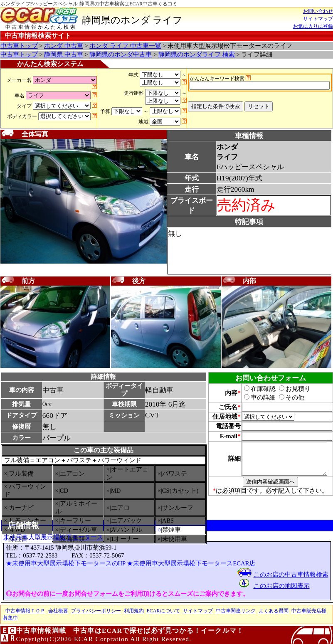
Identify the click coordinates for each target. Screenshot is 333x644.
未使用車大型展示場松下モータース (53, 537)
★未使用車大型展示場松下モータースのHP (67, 563)
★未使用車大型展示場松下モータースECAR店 (191, 563)
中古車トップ (19, 46)
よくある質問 (274, 611)
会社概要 (58, 611)
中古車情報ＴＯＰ (25, 611)
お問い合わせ (318, 11)
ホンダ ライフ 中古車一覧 (125, 46)
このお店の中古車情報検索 (291, 575)
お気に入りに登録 (313, 26)
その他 (287, 397)
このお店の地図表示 (282, 586)
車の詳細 (255, 397)
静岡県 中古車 (64, 54)
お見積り (290, 389)
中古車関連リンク (236, 611)
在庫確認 (255, 389)
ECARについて (163, 611)
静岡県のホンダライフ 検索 (197, 54)
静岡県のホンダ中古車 (121, 54)
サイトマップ (318, 19)
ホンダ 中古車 (64, 46)
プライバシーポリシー (96, 611)
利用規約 (134, 611)
